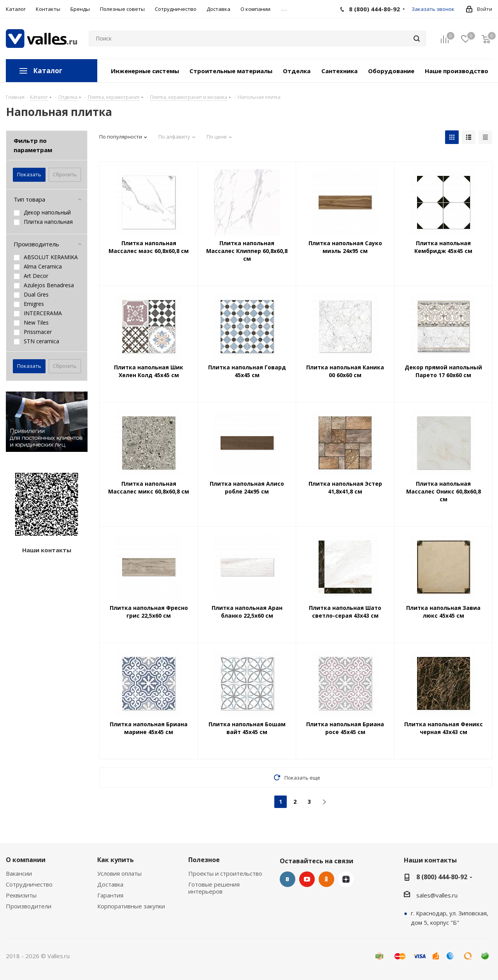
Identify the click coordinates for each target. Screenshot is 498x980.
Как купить (116, 860)
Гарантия (110, 895)
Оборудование (391, 71)
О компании (26, 860)
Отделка (297, 71)
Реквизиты (21, 895)
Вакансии (19, 873)
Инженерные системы (145, 71)
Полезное (204, 860)
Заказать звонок (433, 9)
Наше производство (457, 71)
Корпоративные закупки (131, 906)
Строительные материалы (231, 71)
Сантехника (339, 71)
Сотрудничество (29, 884)
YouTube (307, 879)
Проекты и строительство (225, 873)
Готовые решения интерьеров (214, 888)
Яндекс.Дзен (346, 879)
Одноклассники (326, 879)
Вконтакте (288, 879)
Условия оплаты (119, 873)
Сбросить (65, 174)
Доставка (110, 884)
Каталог (48, 71)
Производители (29, 906)
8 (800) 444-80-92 (442, 877)
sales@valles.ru (437, 895)
